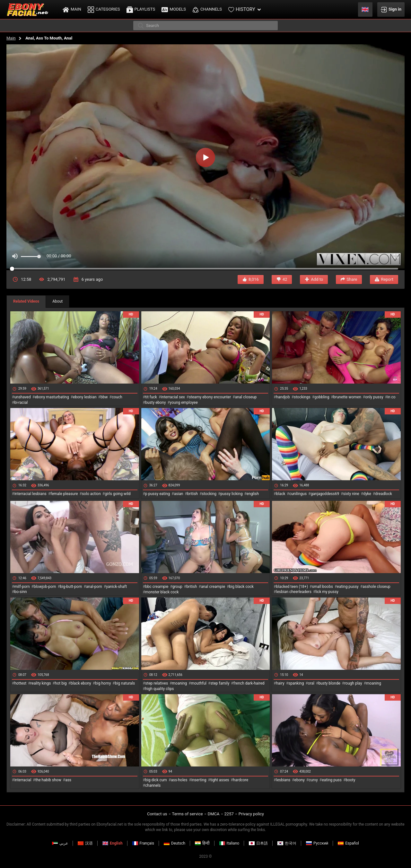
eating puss (332, 780)
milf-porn (22, 587)
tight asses (220, 780)
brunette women (347, 397)
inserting (199, 780)
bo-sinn (20, 592)
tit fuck (151, 397)
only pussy (374, 397)
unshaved (22, 397)
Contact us (157, 814)
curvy (313, 780)
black (281, 494)
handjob (283, 397)
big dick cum (156, 780)
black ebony (81, 683)
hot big (61, 683)
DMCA (214, 814)
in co (391, 397)
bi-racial (21, 403)
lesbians (283, 780)
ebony (300, 780)
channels (153, 785)
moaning (180, 683)
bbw (104, 397)
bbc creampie (157, 587)
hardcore (241, 780)
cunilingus (298, 494)
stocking (209, 494)
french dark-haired (249, 683)
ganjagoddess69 (325, 494)
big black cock (241, 587)
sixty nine (351, 494)
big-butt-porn (71, 587)
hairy (280, 683)
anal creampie (213, 587)
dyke (367, 494)
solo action (91, 494)
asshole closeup (376, 587)
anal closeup (246, 397)
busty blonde (329, 683)
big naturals (125, 683)
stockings (302, 397)
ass (68, 780)
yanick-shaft (116, 587)
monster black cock (162, 592)
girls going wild (118, 494)
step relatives (157, 683)
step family (220, 683)
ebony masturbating (52, 397)
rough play (353, 683)
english (253, 494)
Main (11, 38)
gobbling (322, 397)
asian (179, 494)
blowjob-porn (45, 587)
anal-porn (94, 587)
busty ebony (155, 403)
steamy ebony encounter (210, 397)
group (177, 587)
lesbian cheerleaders (294, 592)
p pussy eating (157, 494)
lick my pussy (327, 592)
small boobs (322, 587)
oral (311, 683)
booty (350, 780)
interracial (23, 780)
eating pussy (348, 587)
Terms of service (188, 814)
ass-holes (179, 780)
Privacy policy (251, 814)
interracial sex (173, 397)
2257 (229, 814)
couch (117, 397)
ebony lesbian (85, 397)
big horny (103, 683)
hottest (20, 683)
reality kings (41, 683)
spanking (296, 683)
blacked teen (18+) (292, 587)
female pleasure (64, 494)
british (192, 494)
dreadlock (384, 494)
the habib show (48, 780)
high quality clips (159, 689)
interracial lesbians (30, 494)
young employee (184, 403)
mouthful (199, 683)
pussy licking (232, 494)
